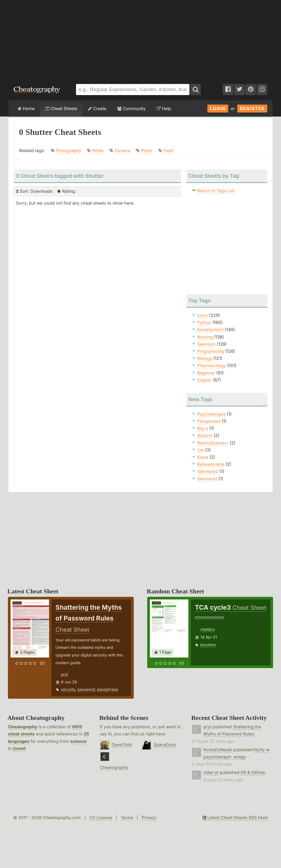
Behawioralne (211, 464)
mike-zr (211, 772)
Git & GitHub (253, 772)
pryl (64, 674)
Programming (211, 351)
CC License (101, 818)
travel (19, 748)
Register (252, 109)
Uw (201, 450)
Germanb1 (207, 479)
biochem (208, 645)
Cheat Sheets (61, 109)
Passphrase (209, 421)
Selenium (207, 344)
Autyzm (205, 435)
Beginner (206, 373)
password (86, 689)
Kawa (203, 457)
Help (164, 109)
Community (131, 109)
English (205, 380)
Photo (146, 151)
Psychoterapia (212, 414)
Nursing (205, 337)
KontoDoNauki (218, 750)
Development (211, 330)
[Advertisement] (141, 39)
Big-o (203, 428)
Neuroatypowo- (213, 443)
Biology (205, 358)
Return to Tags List (216, 191)
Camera (122, 151)
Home (26, 109)
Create (97, 109)
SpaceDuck (165, 745)
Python (204, 322)
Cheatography (23, 727)
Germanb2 (208, 471)
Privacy (149, 818)
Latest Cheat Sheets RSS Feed (235, 818)
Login (218, 109)
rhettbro (208, 629)
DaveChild (122, 745)
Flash (168, 151)
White (98, 151)
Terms (127, 818)
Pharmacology (212, 365)
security (68, 689)
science (78, 741)
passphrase (108, 689)
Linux (203, 315)
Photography (68, 151)
